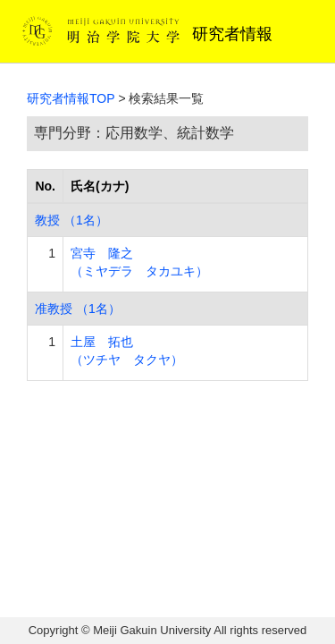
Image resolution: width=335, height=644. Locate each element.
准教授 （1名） (78, 309)
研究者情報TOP (71, 98)
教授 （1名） (71, 220)
